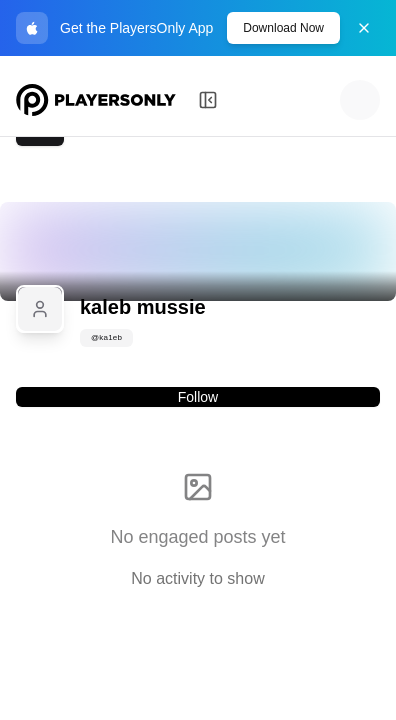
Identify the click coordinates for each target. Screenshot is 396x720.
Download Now (283, 28)
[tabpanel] (198, 519)
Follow (198, 397)
